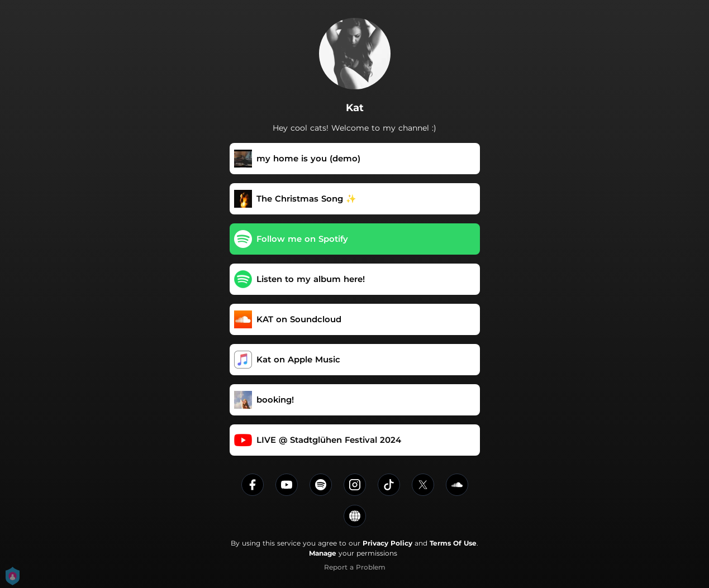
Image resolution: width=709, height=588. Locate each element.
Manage (323, 553)
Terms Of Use (453, 543)
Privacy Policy (387, 543)
